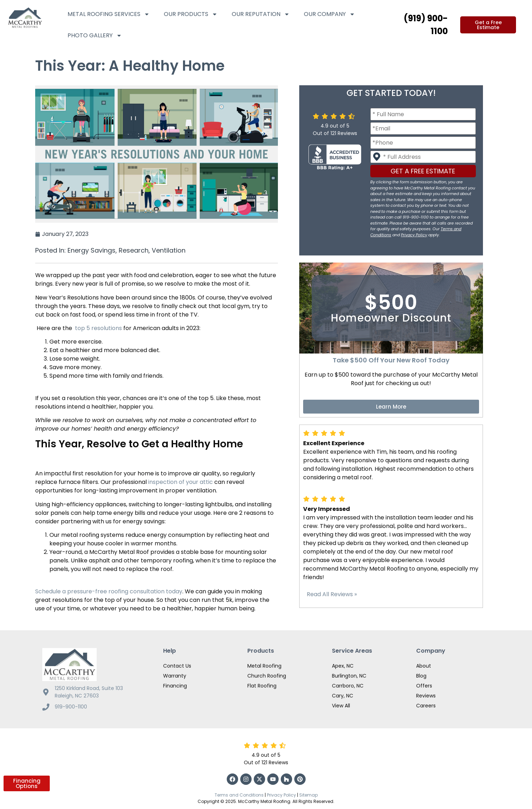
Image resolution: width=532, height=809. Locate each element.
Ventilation (169, 250)
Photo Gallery (95, 36)
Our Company (329, 14)
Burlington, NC (349, 676)
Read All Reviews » (332, 594)
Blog (421, 676)
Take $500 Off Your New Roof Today (391, 360)
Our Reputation (261, 14)
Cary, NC (343, 696)
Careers (426, 706)
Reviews (426, 696)
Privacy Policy (414, 235)
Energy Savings (92, 250)
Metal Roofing (264, 666)
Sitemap (308, 795)
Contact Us (177, 666)
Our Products (191, 14)
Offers (424, 686)
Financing (175, 686)
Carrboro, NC (348, 686)
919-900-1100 (71, 707)
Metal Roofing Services (109, 14)
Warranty (175, 676)
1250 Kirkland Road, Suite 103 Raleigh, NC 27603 (89, 692)
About (424, 666)
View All (341, 706)
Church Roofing (267, 676)
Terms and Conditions (239, 795)
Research (134, 250)
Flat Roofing (262, 686)
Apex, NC (343, 666)
